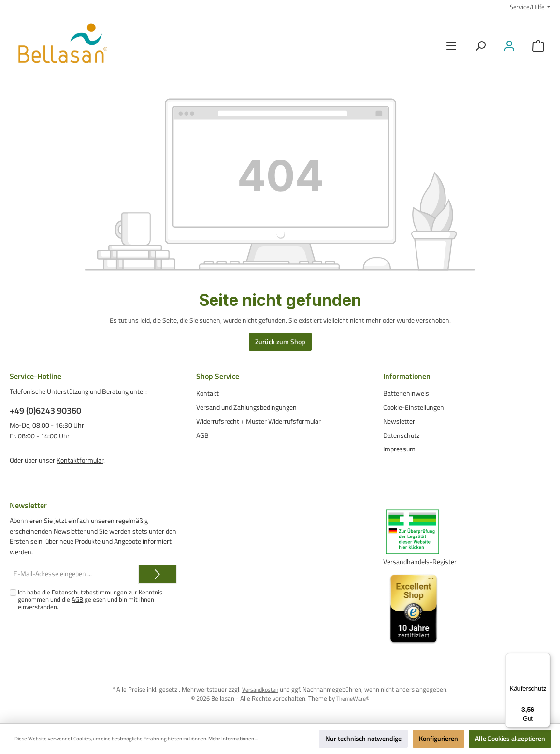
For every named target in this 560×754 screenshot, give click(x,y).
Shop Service (218, 376)
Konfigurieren (438, 739)
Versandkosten (260, 689)
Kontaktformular (80, 460)
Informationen (407, 376)
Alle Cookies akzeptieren (510, 739)
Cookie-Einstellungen (414, 407)
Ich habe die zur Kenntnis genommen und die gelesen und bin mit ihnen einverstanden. (90, 600)
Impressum (399, 449)
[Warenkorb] (538, 46)
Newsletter (399, 421)
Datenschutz (401, 435)
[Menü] (451, 46)
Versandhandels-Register (420, 562)
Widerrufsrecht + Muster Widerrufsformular (258, 421)
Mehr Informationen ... (233, 739)
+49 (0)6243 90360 (45, 411)
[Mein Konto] (509, 46)
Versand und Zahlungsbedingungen (246, 407)
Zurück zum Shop (280, 342)
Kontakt (208, 393)
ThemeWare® (353, 699)
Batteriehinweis (406, 393)
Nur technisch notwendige (363, 739)
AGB (202, 435)
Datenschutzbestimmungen (89, 592)
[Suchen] (480, 46)
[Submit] (158, 574)
